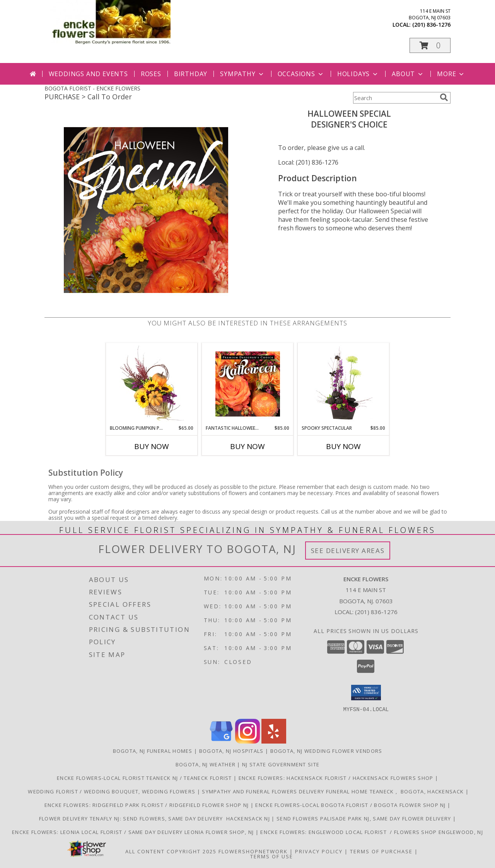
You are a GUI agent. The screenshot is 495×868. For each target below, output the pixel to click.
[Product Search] (395, 98)
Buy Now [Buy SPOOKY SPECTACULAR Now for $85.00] (343, 446)
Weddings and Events (88, 74)
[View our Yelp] (274, 741)
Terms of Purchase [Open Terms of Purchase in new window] (381, 851)
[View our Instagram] (247, 741)
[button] (430, 45)
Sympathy (242, 74)
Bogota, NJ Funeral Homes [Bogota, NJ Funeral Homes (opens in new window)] (153, 751)
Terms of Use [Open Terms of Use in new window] (272, 856)
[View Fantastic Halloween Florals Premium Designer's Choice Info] (248, 384)
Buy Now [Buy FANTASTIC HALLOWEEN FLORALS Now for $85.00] (247, 446)
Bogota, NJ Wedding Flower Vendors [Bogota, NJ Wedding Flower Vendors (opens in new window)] (326, 751)
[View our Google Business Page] (221, 741)
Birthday (191, 74)
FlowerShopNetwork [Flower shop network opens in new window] (253, 851)
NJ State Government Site (281, 764)
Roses (151, 74)
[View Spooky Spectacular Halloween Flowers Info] (344, 384)
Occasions (301, 74)
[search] (444, 97)
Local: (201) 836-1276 (308, 162)
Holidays (358, 74)
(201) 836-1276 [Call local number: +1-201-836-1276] (431, 25)
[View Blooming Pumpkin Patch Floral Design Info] (152, 384)
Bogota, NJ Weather (206, 764)
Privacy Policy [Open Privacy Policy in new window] (319, 851)
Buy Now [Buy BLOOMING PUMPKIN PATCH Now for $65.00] (152, 446)
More (451, 74)
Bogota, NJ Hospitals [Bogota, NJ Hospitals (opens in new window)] (231, 751)
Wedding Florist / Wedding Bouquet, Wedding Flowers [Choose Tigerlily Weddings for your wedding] (112, 791)
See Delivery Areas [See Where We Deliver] (348, 551)
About (408, 74)
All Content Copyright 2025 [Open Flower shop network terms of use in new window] (171, 851)
